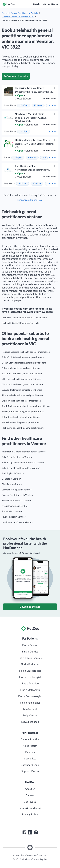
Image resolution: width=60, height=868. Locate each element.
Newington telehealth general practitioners (23, 412)
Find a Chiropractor (30, 671)
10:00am (24, 106)
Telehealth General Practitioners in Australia (20, 13)
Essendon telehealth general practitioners (22, 374)
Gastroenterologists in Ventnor (16, 490)
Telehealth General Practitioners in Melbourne (24, 318)
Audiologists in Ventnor (13, 474)
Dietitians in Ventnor (12, 484)
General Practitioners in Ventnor (17, 495)
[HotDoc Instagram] (36, 832)
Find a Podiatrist (30, 664)
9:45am (23, 184)
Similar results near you (30, 200)
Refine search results (16, 76)
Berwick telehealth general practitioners (21, 423)
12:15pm (24, 132)
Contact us (30, 802)
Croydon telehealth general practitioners (21, 401)
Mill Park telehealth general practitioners (21, 379)
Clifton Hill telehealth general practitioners (22, 385)
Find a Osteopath (30, 690)
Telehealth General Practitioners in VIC (18, 17)
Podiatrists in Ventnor (12, 512)
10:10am (38, 106)
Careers (30, 795)
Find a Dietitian (30, 684)
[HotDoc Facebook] (24, 832)
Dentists (30, 752)
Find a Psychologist (30, 677)
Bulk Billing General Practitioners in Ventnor (23, 463)
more (53, 106)
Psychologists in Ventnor (14, 517)
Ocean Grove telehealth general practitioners (24, 363)
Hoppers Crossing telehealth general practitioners (26, 352)
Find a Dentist (30, 652)
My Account (30, 709)
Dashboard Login (30, 765)
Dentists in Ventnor (11, 479)
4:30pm (18, 158)
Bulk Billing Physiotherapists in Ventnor (21, 468)
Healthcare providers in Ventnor (17, 522)
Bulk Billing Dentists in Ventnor (17, 457)
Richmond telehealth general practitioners (22, 395)
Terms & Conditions (30, 808)
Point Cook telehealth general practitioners (23, 357)
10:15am (37, 184)
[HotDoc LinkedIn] (30, 832)
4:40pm (32, 158)
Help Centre (30, 716)
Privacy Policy (30, 815)
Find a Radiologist (30, 703)
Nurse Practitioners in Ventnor (17, 501)
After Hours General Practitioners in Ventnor (24, 452)
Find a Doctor (30, 645)
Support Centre (30, 771)
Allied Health (30, 746)
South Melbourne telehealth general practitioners (26, 406)
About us (30, 789)
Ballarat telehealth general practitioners (21, 417)
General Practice (30, 739)
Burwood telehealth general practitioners (22, 390)
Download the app (30, 607)
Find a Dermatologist (30, 696)
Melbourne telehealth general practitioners (23, 428)
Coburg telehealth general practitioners (21, 368)
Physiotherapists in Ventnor (15, 506)
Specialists (30, 759)
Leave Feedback (30, 722)
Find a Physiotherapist (30, 658)
